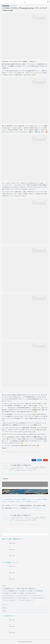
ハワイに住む (22, 591)
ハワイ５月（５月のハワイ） (37, 596)
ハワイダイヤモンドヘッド (38, 508)
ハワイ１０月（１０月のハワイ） (38, 598)
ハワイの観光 (29, 591)
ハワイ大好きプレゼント (31, 593)
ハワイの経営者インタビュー (9, 589)
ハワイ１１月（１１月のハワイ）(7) (33, 452)
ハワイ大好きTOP (7, 499)
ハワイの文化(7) (23, 452)
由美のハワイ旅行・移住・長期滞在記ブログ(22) (11, 452)
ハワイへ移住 (13, 593)
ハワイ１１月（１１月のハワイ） (10, 600)
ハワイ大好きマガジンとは (30, 501)
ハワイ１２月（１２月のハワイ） (26, 600)
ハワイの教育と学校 (38, 591)
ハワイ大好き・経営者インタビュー (23, 499)
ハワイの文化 (6, 593)
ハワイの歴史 (21, 593)
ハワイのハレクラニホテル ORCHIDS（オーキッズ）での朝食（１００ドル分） (26, 618)
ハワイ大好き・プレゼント (14, 501)
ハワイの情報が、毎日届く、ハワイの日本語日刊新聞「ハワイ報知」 (24, 554)
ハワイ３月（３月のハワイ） (23, 596)
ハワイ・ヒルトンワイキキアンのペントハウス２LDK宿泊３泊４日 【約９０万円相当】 (28, 625)
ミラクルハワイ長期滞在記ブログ (10, 591)
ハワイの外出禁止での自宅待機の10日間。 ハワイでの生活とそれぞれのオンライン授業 (28, 542)
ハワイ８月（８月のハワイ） (9, 598)
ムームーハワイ (14, 506)
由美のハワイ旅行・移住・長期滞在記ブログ (6, 6)
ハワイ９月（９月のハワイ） (23, 598)
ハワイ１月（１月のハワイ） (9, 596)
